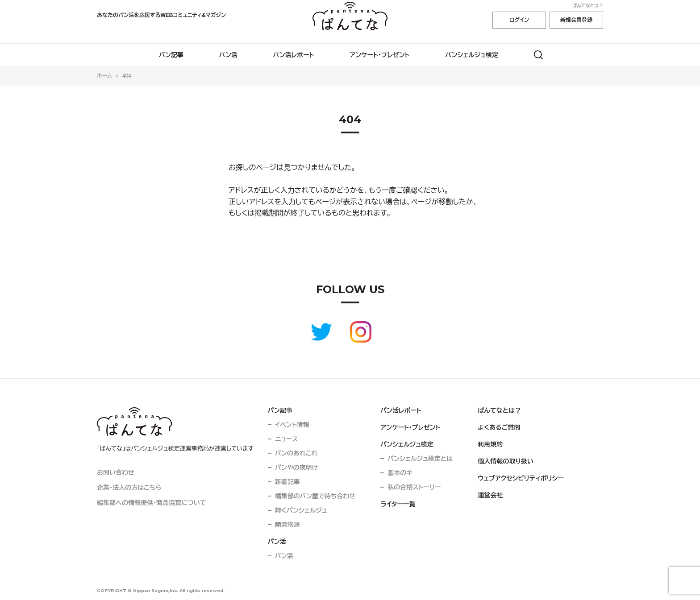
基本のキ (400, 473)
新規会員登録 (576, 20)
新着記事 (287, 482)
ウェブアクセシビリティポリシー (521, 478)
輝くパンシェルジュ (301, 510)
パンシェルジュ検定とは (420, 459)
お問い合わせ (116, 472)
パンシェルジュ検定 (472, 55)
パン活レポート (294, 55)
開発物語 (287, 525)
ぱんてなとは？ (588, 6)
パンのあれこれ (296, 453)
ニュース (287, 439)
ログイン (519, 20)
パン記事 (171, 55)
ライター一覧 (398, 504)
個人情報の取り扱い (506, 461)
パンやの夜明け (296, 468)
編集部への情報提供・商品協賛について (152, 503)
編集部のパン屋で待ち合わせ (315, 496)
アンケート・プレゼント (379, 55)
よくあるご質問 (499, 427)
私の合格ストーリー (414, 487)
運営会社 (490, 495)
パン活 (228, 55)
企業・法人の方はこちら (129, 488)
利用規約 (490, 444)
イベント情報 (292, 425)
